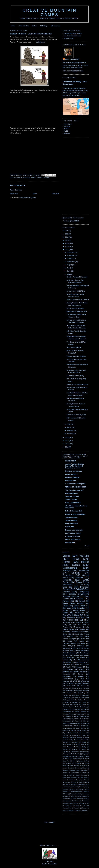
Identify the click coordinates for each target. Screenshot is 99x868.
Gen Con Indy (80, 662)
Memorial (66, 735)
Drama (84, 749)
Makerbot (65, 794)
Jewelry (77, 754)
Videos (66, 556)
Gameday (81, 608)
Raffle (71, 775)
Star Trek (85, 617)
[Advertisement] (72, 176)
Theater (76, 726)
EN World (76, 648)
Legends (80, 714)
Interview (76, 655)
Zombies (65, 695)
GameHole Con (74, 789)
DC (86, 782)
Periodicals (84, 796)
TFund (67, 806)
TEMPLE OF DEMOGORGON (76, 487)
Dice (65, 615)
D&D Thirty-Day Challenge (73, 646)
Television (79, 578)
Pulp (86, 799)
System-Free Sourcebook (70, 777)
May (69, 274)
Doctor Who (85, 639)
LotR (76, 744)
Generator (66, 792)
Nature (84, 735)
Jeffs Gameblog (71, 520)
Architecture (86, 780)
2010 (67, 447)
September (71, 262)
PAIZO (66, 131)
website (82, 641)
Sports (76, 740)
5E (86, 766)
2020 (67, 234)
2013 (67, 438)
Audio (74, 782)
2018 (67, 240)
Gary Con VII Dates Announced (77, 384)
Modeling (75, 735)
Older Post (55, 193)
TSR (68, 655)
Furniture (66, 707)
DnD (78, 589)
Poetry (72, 737)
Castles (76, 697)
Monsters (66, 681)
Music (65, 632)
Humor (33, 178)
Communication (68, 728)
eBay (75, 660)
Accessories (84, 570)
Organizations (75, 773)
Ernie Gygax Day (83, 785)
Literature (71, 617)
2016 (67, 243)
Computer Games (69, 643)
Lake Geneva (85, 700)
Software (68, 740)
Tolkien (66, 606)
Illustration (74, 700)
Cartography (67, 697)
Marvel (82, 658)
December (71, 252)
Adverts (84, 695)
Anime (64, 780)
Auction (69, 667)
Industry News (79, 610)
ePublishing (85, 681)
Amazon (75, 749)
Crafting (65, 700)
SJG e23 (67, 133)
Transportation (68, 679)
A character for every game (75, 484)
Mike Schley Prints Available (76, 356)
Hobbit (65, 613)
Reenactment (66, 801)
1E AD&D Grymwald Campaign (78, 683)
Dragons (73, 653)
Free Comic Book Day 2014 (76, 415)
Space (74, 639)
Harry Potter (75, 707)
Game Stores (82, 730)
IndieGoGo (75, 733)
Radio (85, 709)
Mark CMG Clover (72, 59)
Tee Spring (76, 806)
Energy (69, 662)
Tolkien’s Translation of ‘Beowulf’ (78, 300)
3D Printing (75, 695)
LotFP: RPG (70, 527)
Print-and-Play (24, 26)
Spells (76, 803)
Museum (81, 676)
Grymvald (66, 733)
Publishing (68, 716)
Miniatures (77, 627)
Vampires (84, 740)
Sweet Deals (79, 606)
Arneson (65, 768)
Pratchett (84, 744)
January (70, 434)
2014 (67, 250)
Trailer (86, 615)
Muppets (65, 773)
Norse (72, 796)
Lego (67, 702)
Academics (85, 660)
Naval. (67, 759)
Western (65, 749)
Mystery (84, 707)
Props (64, 775)
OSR (77, 796)
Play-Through (76, 709)
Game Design (84, 653)
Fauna (81, 787)
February (70, 430)
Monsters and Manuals (74, 471)
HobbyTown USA (76, 792)
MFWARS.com (69, 38)
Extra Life (74, 787)
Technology (67, 580)
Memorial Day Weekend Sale (77, 311)
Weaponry (66, 705)
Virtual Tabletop (81, 712)
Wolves (78, 810)
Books (65, 610)
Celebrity (84, 697)
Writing (83, 650)
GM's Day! (44, 26)
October (70, 259)
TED (88, 803)
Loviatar (85, 770)
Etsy (85, 728)
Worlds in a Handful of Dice (75, 514)
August (70, 265)
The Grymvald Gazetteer (72, 36)
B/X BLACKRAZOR (72, 477)
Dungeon (79, 667)
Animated (84, 716)
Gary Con (73, 650)
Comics (69, 622)
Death (78, 728)
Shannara (78, 763)
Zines (81, 766)
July (69, 268)
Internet (84, 733)
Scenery (79, 737)
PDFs (76, 690)
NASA (65, 723)
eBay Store (67, 124)
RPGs (76, 559)
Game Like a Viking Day (79, 752)
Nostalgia (67, 570)
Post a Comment (16, 190)
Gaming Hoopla (68, 754)
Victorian (71, 810)
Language (66, 756)
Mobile (66, 796)
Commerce (78, 768)
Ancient (70, 669)
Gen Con (84, 789)
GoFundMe (67, 676)
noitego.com (41, 42)
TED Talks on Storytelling (75, 376)
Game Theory (75, 770)
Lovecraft (75, 756)
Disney (73, 714)
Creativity (75, 705)
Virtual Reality (81, 747)
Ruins (85, 775)
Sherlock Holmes (75, 723)
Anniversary (72, 780)
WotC (75, 681)
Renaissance (76, 801)
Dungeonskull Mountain (74, 530)
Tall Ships (84, 777)
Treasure (85, 808)
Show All (87, 546)
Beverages (71, 658)
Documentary (67, 721)
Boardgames (70, 568)
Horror (83, 643)
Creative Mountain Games (50, 12)
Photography (85, 690)
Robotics (66, 648)
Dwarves (73, 785)
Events (76, 565)
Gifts (88, 688)
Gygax (65, 634)
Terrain (87, 665)
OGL (74, 761)
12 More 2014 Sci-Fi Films (76, 291)
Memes (87, 794)
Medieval (76, 634)
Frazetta (65, 752)
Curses (85, 768)
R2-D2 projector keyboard (75, 308)
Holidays (75, 615)
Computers (74, 632)
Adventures (79, 613)
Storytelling (81, 693)
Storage (82, 803)
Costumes (75, 742)
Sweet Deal (71, 686)
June (69, 271)
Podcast (69, 693)
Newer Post (14, 193)
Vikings (76, 716)
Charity (82, 669)
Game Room (78, 688)
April (69, 424)
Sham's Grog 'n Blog (73, 533)
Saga (71, 803)
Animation (66, 674)
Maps (81, 794)
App (79, 780)
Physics (84, 773)
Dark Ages (66, 785)
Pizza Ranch (66, 799)
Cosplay (81, 782)
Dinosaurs (66, 770)
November (71, 255)
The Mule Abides (71, 517)
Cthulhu (83, 686)
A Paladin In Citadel (72, 536)
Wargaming (84, 592)
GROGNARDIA (71, 461)
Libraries (68, 690)
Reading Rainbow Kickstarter (77, 277)
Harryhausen (67, 744)
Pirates (84, 702)
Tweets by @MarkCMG (71, 221)
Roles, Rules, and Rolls (74, 511)
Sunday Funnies (43, 178)
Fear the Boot (70, 543)
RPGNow (67, 126)
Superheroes (73, 620)
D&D (82, 679)
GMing (70, 641)
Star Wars (67, 608)
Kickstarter (76, 573)
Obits (64, 653)
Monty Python (85, 756)
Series (87, 737)
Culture (84, 719)
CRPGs (65, 742)
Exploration (66, 787)
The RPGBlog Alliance (49, 861)
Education (82, 629)
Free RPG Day (68, 730)
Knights (85, 754)
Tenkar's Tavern (71, 500)
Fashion (70, 636)
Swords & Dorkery (72, 496)
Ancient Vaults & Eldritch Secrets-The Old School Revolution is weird (74, 466)
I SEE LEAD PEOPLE (73, 503)
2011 (67, 444)
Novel (87, 714)
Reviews (86, 655)
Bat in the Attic (71, 481)
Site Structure (56, 26)
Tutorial (65, 660)
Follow (34, 26)
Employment (67, 688)
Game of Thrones (23, 178)
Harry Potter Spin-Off (74, 347)
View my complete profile (73, 71)
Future (77, 721)
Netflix (65, 737)
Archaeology (67, 719)
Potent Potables (77, 799)
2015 (67, 246)
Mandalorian (74, 794)
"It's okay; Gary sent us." (74, 490)
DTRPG (66, 129)
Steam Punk (73, 766)
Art (78, 596)
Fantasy (66, 601)
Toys (74, 625)
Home (13, 26)
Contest (81, 674)
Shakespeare (67, 712)
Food (84, 632)
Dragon (84, 705)
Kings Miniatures (71, 524)
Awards (86, 634)
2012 (67, 441)
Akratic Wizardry (71, 474)
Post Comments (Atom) (28, 198)
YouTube (84, 556)
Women (84, 810)
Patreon (81, 761)
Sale (87, 667)
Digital (84, 742)
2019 (67, 237)
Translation (77, 808)
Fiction (79, 622)
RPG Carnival (67, 747)
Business (76, 719)
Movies (85, 562)
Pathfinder (66, 709)
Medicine (66, 672)
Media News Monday (73, 603)
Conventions (68, 575)
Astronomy (68, 782)
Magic (85, 792)
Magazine (75, 702)
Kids (85, 721)
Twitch (64, 810)
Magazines (66, 665)
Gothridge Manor (71, 493)
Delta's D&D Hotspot (73, 539)
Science (80, 599)
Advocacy (84, 726)
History (87, 620)
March (69, 427)
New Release (77, 759)
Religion (78, 775)
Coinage (65, 714)
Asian (71, 768)
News (77, 665)
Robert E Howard (79, 672)
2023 (67, 231)
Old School (80, 601)
